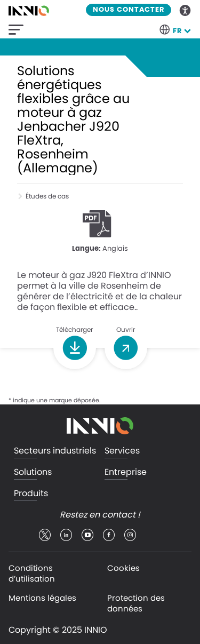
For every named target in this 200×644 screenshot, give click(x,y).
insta (130, 535)
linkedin (66, 535)
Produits (31, 494)
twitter (45, 535)
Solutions (33, 472)
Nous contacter (129, 10)
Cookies (123, 568)
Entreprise (126, 472)
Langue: (86, 249)
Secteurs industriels (55, 451)
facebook (109, 535)
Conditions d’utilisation (32, 573)
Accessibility (186, 10)
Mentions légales (42, 598)
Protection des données (136, 603)
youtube (87, 535)
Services (122, 451)
